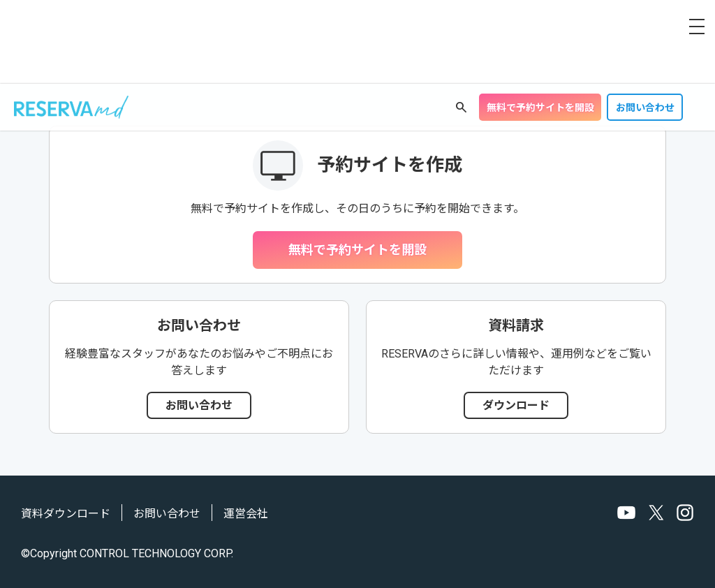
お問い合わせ (645, 108)
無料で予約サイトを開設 (540, 108)
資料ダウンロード (66, 514)
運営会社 (246, 514)
